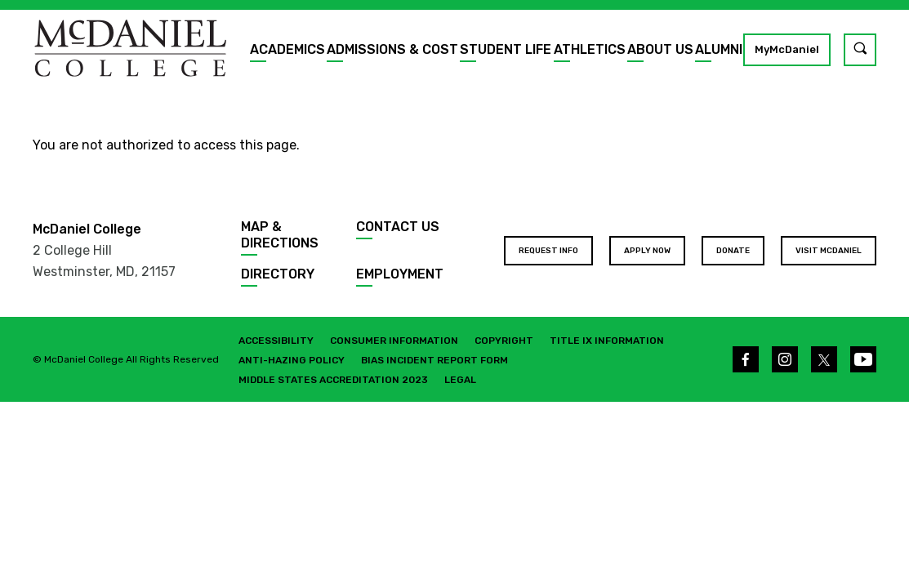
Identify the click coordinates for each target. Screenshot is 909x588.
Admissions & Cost (392, 49)
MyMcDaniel (787, 49)
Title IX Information (607, 341)
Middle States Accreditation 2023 (333, 380)
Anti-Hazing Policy (292, 360)
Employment (400, 274)
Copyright (504, 341)
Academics (287, 49)
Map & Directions (280, 235)
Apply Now (647, 251)
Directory (278, 274)
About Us (660, 49)
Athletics (590, 49)
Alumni (719, 49)
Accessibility (276, 341)
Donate (733, 251)
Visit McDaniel (829, 251)
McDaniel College (87, 229)
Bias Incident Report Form (434, 360)
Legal (460, 380)
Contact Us (398, 227)
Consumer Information (394, 341)
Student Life (506, 49)
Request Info (548, 251)
